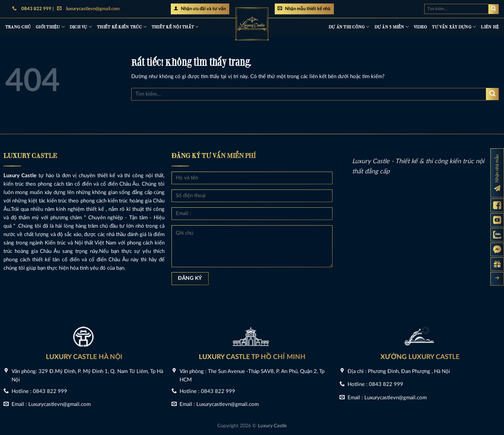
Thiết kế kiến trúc (122, 27)
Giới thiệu (50, 27)
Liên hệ (490, 26)
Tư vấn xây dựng (454, 27)
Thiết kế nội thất (175, 27)
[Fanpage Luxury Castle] (497, 205)
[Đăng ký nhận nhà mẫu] (497, 173)
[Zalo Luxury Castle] (497, 235)
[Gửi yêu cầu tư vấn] (497, 264)
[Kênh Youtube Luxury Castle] (497, 220)
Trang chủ (18, 26)
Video (420, 26)
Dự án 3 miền (392, 27)
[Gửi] (494, 9)
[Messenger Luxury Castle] (497, 250)
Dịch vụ (81, 27)
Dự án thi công (349, 27)
